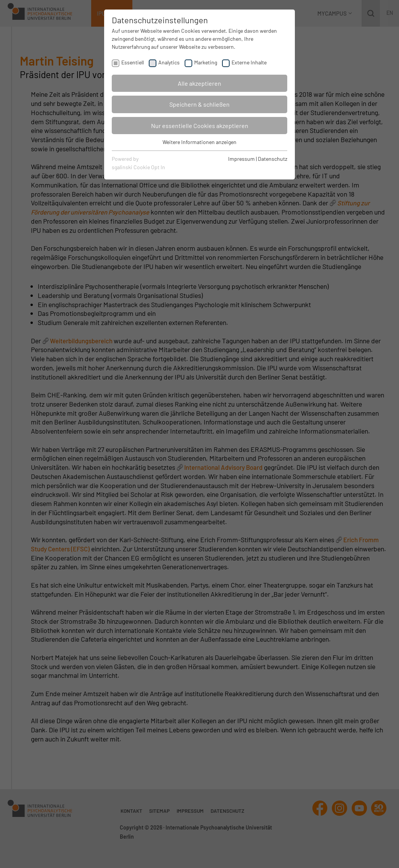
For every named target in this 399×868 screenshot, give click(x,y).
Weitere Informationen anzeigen (199, 142)
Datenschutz (273, 159)
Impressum (241, 159)
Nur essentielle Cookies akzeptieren (200, 126)
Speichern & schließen (199, 104)
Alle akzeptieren (199, 83)
